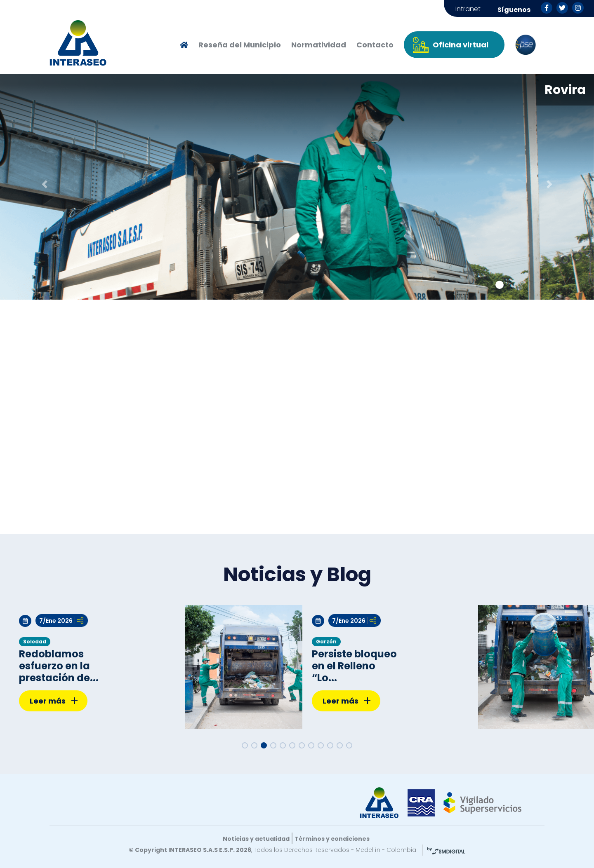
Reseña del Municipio (240, 45)
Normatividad (319, 45)
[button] (45, 184)
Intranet (468, 9)
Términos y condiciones (332, 839)
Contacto (375, 45)
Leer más (54, 701)
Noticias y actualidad (256, 839)
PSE (526, 45)
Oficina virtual (461, 45)
